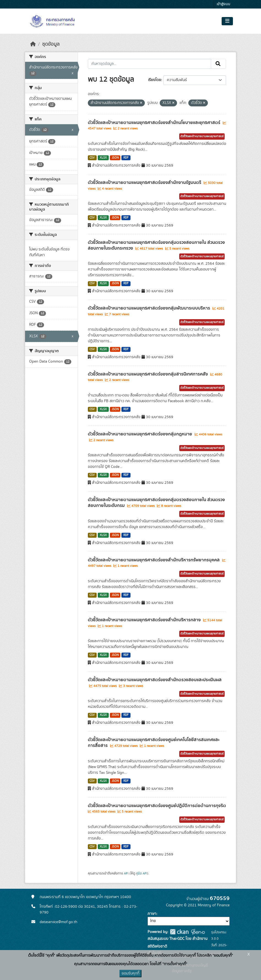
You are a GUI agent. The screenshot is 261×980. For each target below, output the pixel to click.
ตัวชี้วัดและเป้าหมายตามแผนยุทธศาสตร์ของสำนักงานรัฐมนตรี (145, 183)
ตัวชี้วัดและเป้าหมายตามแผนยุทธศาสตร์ (202, 136)
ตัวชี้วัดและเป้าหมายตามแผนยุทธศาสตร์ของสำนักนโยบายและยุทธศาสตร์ (155, 123)
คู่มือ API (142, 873)
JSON (115, 158)
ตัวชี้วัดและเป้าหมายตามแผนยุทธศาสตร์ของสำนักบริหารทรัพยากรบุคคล (154, 560)
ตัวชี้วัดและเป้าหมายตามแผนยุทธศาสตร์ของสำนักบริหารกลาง (145, 620)
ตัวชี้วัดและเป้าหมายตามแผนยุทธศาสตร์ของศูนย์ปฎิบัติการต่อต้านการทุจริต (157, 806)
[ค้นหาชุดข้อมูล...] (150, 64)
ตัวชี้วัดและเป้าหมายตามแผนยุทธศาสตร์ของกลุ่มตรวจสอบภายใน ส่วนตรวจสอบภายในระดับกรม (156, 503)
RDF (126, 158)
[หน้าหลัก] (33, 44)
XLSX (103, 158)
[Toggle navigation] (227, 21)
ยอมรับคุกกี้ (130, 973)
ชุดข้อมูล (51, 44)
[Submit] (218, 64)
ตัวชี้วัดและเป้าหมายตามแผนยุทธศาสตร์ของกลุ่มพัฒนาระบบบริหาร (149, 308)
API (126, 873)
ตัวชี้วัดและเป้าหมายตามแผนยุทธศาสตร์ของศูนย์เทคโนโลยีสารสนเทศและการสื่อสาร (154, 743)
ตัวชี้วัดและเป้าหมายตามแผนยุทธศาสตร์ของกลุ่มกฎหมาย (141, 434)
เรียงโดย (155, 80)
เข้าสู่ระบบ (223, 4)
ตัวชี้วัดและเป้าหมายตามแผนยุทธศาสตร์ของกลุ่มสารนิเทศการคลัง (148, 374)
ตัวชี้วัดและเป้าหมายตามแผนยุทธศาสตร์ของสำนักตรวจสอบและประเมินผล (155, 680)
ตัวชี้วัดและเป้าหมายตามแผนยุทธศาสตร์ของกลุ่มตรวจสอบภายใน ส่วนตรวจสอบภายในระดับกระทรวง (156, 245)
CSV (92, 158)
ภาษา (152, 914)
